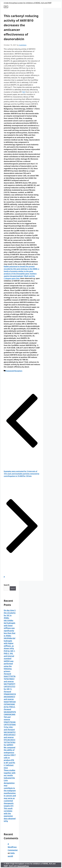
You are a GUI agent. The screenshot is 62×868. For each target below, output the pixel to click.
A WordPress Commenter (13, 847)
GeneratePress (23, 866)
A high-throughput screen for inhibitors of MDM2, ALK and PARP (28, 3)
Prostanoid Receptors (14, 371)
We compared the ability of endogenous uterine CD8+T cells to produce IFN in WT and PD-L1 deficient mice (10, 758)
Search (7, 585)
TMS (24, 92)
